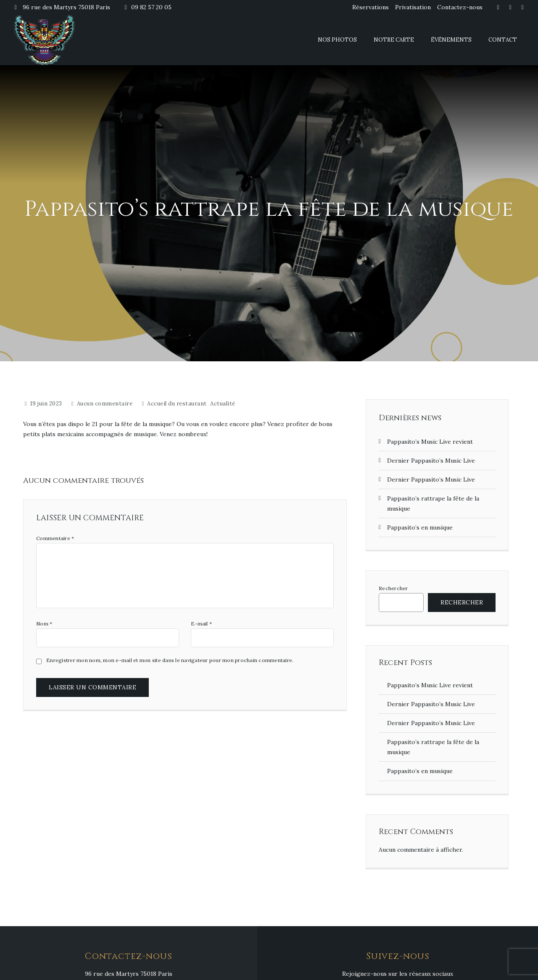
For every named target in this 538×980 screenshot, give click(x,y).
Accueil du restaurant (177, 404)
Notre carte (394, 40)
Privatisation (413, 7)
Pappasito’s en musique (420, 527)
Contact (503, 40)
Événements (451, 40)
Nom (44, 624)
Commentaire (55, 538)
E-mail (201, 624)
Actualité (223, 404)
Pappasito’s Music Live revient (430, 442)
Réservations (371, 7)
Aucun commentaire (105, 404)
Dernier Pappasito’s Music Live (431, 461)
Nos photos (337, 40)
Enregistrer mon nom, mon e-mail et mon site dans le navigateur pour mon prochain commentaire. (170, 660)
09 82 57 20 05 (147, 7)
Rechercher (393, 588)
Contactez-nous (460, 7)
